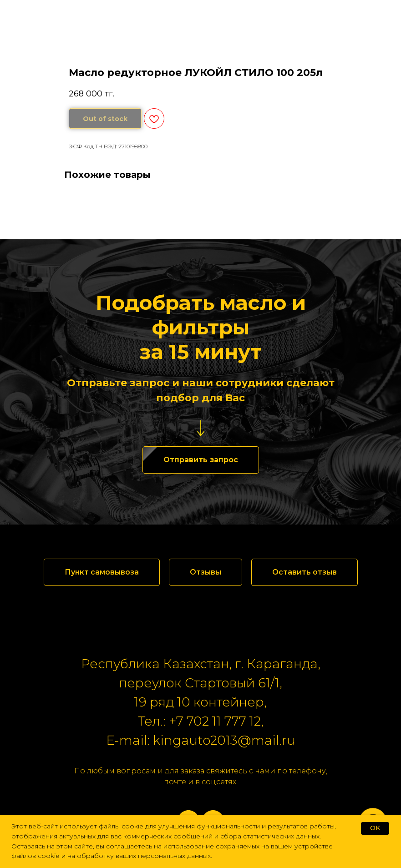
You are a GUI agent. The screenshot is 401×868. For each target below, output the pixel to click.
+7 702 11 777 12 (215, 721)
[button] (201, 460)
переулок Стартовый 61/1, (200, 683)
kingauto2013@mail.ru (224, 740)
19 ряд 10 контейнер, (200, 702)
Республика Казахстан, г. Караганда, (201, 664)
